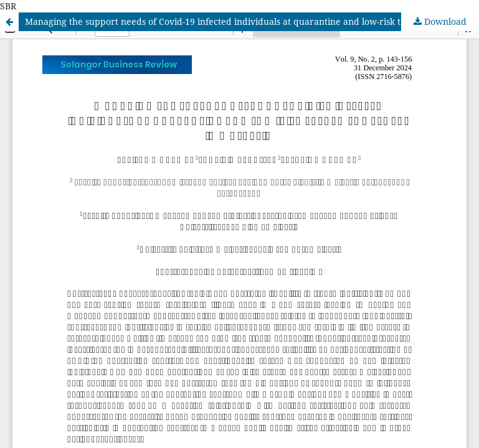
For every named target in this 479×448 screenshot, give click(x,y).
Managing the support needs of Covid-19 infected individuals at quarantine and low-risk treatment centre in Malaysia (252, 21)
